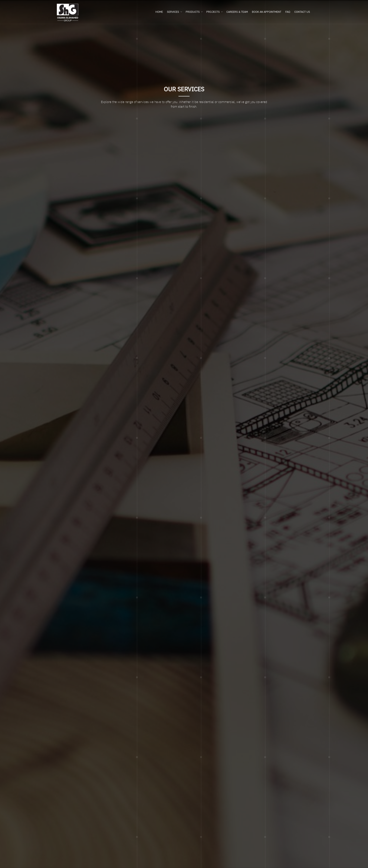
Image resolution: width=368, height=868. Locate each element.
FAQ (288, 12)
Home (159, 12)
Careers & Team (237, 12)
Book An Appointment (267, 12)
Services (173, 12)
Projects (213, 12)
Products (193, 12)
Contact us (302, 12)
